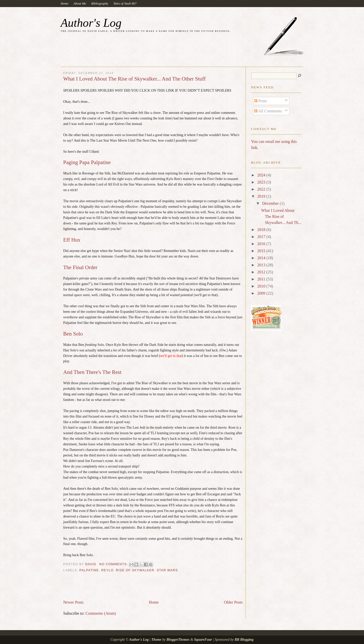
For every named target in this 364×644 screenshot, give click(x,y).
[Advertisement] (122, 588)
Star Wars (167, 570)
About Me (80, 4)
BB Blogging (244, 640)
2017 (262, 237)
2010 (262, 286)
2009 (262, 293)
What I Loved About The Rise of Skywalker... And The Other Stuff (134, 79)
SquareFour (203, 640)
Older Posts (233, 602)
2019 (262, 196)
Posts (261, 101)
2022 (262, 189)
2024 (262, 175)
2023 (262, 182)
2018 (262, 230)
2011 (262, 279)
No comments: (114, 564)
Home (65, 4)
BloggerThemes (178, 640)
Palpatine (89, 570)
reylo (108, 570)
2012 (262, 272)
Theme (156, 640)
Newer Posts (73, 602)
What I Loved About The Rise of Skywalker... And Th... (281, 216)
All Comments (268, 111)
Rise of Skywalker (135, 570)
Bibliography (100, 4)
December (271, 203)
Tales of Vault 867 (125, 4)
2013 (262, 265)
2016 (262, 244)
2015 (262, 251)
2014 (262, 258)
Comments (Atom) (101, 613)
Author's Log (91, 23)
